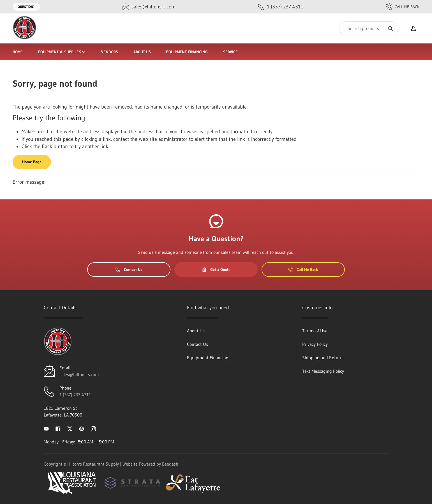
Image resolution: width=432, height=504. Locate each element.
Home (18, 52)
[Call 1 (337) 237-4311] (280, 7)
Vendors (110, 52)
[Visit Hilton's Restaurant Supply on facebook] (58, 428)
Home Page (32, 162)
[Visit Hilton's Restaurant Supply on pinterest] (82, 428)
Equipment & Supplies (62, 52)
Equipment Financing (187, 52)
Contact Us (129, 270)
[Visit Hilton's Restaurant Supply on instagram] (93, 428)
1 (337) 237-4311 (75, 395)
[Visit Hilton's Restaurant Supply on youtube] (46, 428)
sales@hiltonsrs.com (79, 374)
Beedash (170, 464)
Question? (26, 7)
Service (231, 52)
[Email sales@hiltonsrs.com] (149, 7)
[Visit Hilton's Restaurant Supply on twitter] (70, 428)
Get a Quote (216, 270)
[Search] (369, 28)
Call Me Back (403, 7)
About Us (142, 52)
